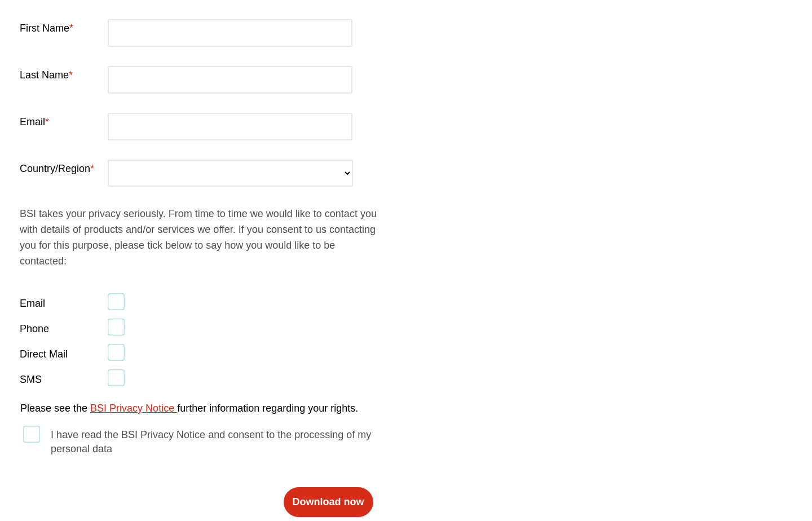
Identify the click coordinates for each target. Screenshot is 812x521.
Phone (34, 329)
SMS (31, 379)
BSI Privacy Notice (134, 408)
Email (32, 122)
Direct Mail (44, 354)
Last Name (44, 75)
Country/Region (55, 169)
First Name (45, 28)
